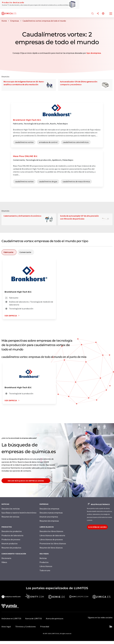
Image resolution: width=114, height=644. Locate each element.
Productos (44, 562)
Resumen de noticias (10, 517)
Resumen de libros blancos (51, 548)
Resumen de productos (11, 548)
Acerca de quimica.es (55, 618)
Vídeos (4, 562)
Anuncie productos (10, 543)
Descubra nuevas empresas (51, 513)
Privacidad (45, 627)
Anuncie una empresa (49, 517)
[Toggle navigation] (111, 14)
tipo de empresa (94, 53)
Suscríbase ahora (97, 527)
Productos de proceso (11, 539)
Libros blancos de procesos (51, 539)
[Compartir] (98, 14)
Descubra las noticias (11, 509)
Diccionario (6, 558)
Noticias (43, 558)
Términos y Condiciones (26, 627)
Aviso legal (6, 627)
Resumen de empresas (49, 521)
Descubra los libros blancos (51, 531)
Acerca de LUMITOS (34, 618)
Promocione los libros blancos (53, 543)
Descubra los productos (12, 531)
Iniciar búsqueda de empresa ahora (26, 481)
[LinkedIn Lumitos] (111, 627)
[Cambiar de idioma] (103, 14)
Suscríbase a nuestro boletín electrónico (19, 513)
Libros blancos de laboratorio (52, 535)
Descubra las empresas (49, 509)
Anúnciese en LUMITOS (11, 618)
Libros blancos (46, 566)
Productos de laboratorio (12, 535)
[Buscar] (93, 14)
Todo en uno (45, 570)
